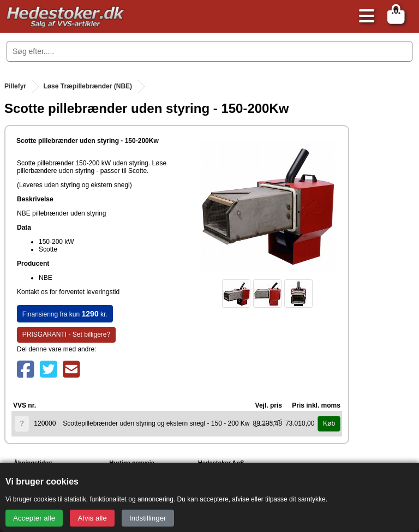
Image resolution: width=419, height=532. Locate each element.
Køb (329, 423)
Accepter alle (34, 518)
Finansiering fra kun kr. (65, 314)
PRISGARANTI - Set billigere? (66, 334)
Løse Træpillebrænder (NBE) (88, 86)
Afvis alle (92, 518)
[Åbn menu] (364, 17)
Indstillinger (148, 518)
